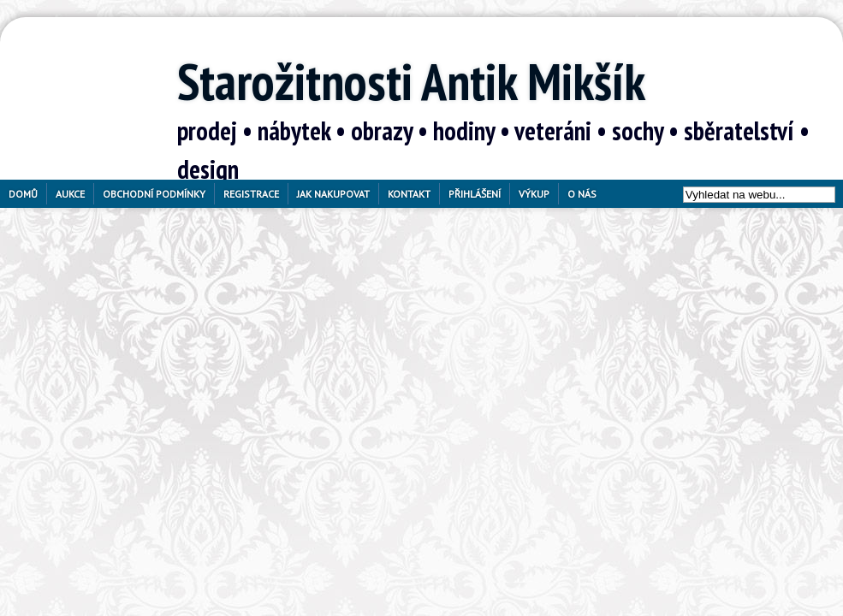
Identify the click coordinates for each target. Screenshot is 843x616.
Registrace (251, 194)
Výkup (534, 194)
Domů (23, 194)
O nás (582, 194)
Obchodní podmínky (154, 194)
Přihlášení (475, 194)
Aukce (70, 194)
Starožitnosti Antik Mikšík (411, 81)
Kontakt (409, 194)
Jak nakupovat (333, 194)
